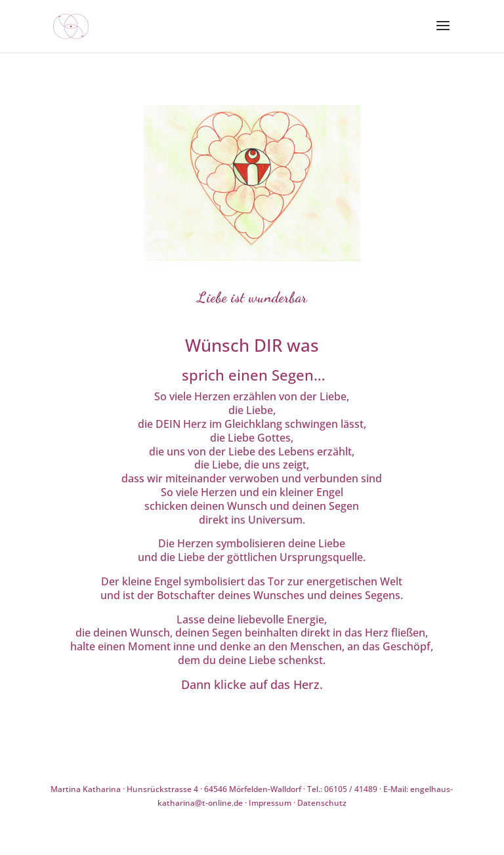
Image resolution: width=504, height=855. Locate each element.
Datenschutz (322, 803)
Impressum (270, 803)
